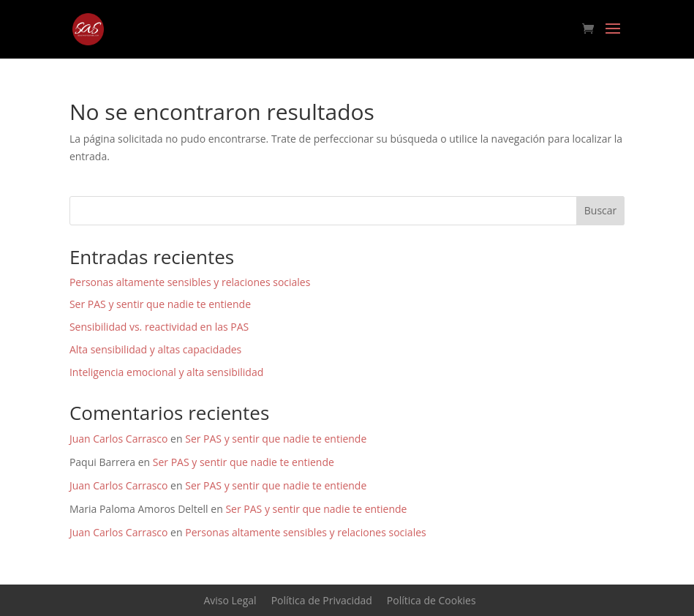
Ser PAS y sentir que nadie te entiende (160, 304)
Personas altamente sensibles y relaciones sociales (190, 282)
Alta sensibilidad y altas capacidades (155, 349)
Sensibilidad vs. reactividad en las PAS (159, 327)
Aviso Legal (230, 600)
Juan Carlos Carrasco (119, 439)
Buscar (601, 210)
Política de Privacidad (322, 600)
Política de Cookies (431, 600)
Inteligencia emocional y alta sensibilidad (166, 372)
